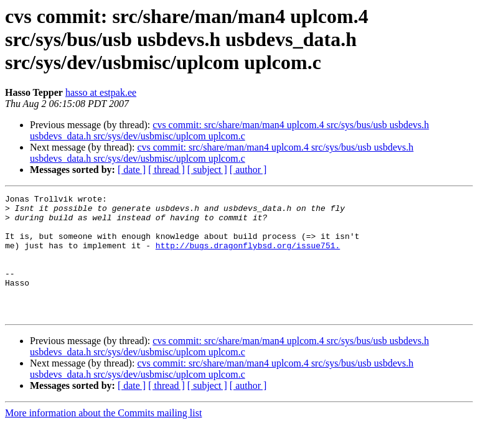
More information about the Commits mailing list (103, 437)
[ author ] (248, 170)
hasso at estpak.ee (101, 92)
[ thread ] (166, 170)
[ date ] (132, 170)
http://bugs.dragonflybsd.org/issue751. (248, 256)
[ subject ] (207, 170)
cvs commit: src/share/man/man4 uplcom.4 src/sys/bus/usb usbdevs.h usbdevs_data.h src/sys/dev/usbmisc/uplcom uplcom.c (229, 130)
